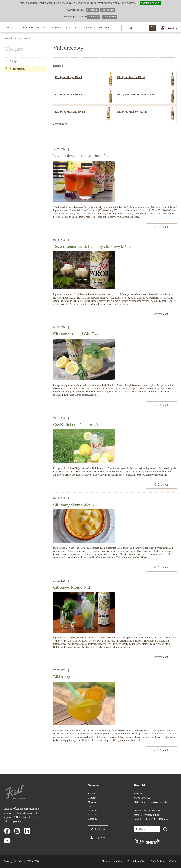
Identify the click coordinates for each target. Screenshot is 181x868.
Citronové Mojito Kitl (71, 587)
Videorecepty (17, 69)
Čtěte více (161, 227)
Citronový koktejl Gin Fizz (76, 334)
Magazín (41, 27)
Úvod (6, 38)
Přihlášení (100, 829)
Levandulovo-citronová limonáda (81, 156)
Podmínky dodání (136, 861)
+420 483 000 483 (151, 811)
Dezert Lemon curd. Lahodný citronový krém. (92, 246)
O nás (56, 27)
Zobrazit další (60, 124)
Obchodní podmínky (112, 861)
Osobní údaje (157, 861)
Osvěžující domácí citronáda (77, 424)
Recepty (25, 27)
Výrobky (9, 27)
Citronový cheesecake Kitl (75, 504)
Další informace (129, 3)
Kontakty (105, 27)
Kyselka (88, 27)
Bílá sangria (63, 677)
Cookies (173, 861)
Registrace (100, 837)
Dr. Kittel (71, 27)
